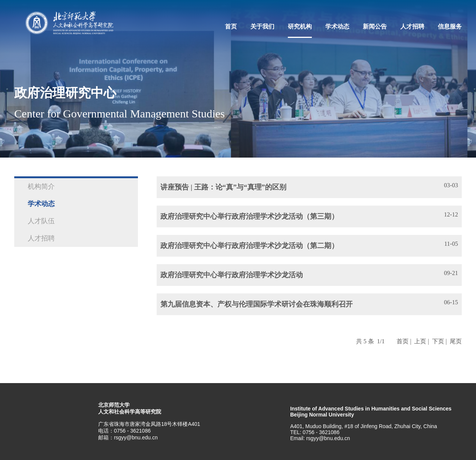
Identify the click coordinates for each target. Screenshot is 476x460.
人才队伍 (41, 221)
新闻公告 (375, 26)
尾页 (456, 341)
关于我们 (262, 26)
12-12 (451, 214)
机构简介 (41, 186)
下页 (438, 341)
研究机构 (300, 26)
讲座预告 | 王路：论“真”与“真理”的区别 (223, 187)
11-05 (451, 244)
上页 (420, 341)
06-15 (451, 302)
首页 (231, 26)
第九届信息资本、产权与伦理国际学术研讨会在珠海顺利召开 (257, 304)
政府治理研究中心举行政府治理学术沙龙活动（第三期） (249, 216)
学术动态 (337, 26)
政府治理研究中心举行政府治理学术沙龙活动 (232, 275)
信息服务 (450, 26)
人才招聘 (412, 26)
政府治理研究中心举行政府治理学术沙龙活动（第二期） (249, 246)
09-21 (451, 273)
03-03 (451, 185)
